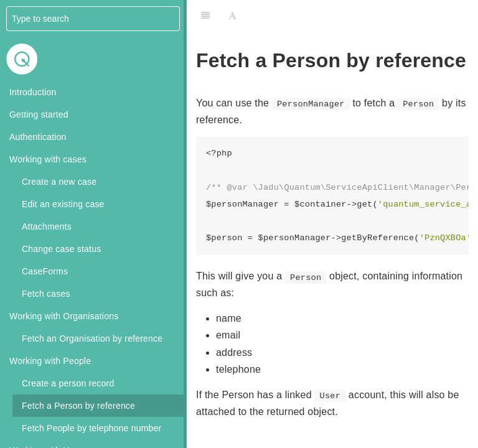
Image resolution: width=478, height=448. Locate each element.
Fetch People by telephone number (91, 428)
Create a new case (59, 182)
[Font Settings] (232, 16)
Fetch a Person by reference (78, 406)
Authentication (38, 137)
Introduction (33, 92)
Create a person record (68, 383)
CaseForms (45, 271)
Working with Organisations (64, 316)
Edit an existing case (63, 204)
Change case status (61, 249)
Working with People (50, 361)
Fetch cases (46, 294)
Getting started (39, 114)
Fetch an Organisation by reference (92, 338)
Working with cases (48, 159)
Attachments (47, 226)
